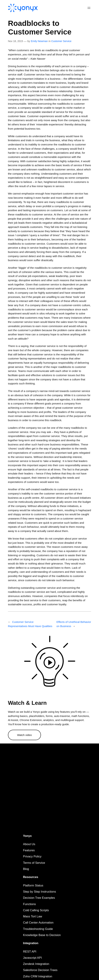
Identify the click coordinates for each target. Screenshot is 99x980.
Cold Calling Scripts (36, 910)
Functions (30, 904)
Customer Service (61, 41)
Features (29, 850)
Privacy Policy (32, 856)
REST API (30, 952)
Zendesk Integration (36, 964)
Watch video (24, 735)
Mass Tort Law (33, 916)
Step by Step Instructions (40, 892)
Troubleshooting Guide (38, 929)
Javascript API (32, 958)
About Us (29, 844)
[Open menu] (89, 8)
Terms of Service (34, 863)
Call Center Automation (38, 923)
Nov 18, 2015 (16, 41)
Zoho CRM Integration (38, 976)
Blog (26, 869)
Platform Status (33, 885)
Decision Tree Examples (39, 898)
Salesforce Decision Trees (40, 970)
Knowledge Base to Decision (42, 935)
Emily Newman (39, 41)
